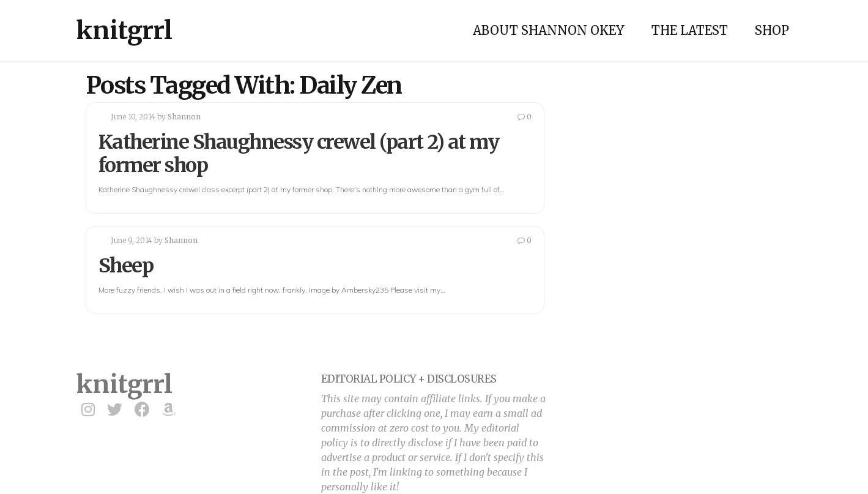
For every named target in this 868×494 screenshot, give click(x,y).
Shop (772, 30)
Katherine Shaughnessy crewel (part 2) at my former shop (299, 154)
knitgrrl (124, 31)
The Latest (690, 30)
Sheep (126, 266)
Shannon (184, 117)
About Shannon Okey (549, 30)
